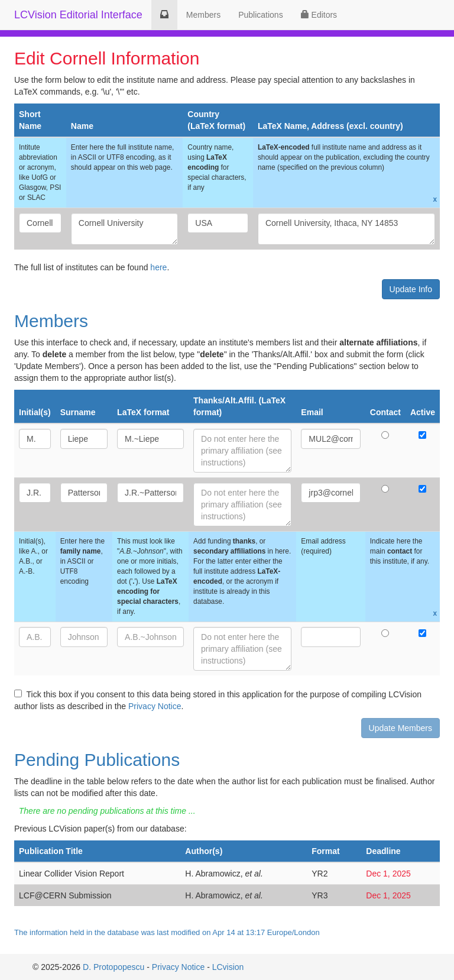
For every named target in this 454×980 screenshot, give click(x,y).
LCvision (228, 967)
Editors (319, 15)
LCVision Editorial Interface (78, 15)
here (158, 267)
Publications (261, 15)
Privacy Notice (155, 706)
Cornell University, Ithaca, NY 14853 (346, 229)
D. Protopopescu (113, 967)
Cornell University (125, 229)
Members (203, 15)
